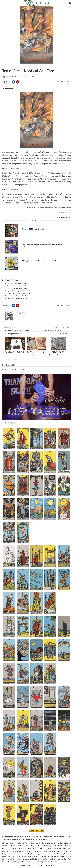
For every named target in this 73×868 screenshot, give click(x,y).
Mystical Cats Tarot (3, 66)
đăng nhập (12, 369)
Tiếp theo (14, 359)
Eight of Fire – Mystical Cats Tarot (18, 291)
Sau (7, 359)
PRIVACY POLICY (26, 865)
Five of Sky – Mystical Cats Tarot (18, 298)
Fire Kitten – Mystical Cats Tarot (57, 330)
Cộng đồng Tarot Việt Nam (13, 837)
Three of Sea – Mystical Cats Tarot (18, 293)
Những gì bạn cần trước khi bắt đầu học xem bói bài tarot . (41, 261)
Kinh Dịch (5, 337)
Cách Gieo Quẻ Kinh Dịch (14, 352)
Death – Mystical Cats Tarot (16, 286)
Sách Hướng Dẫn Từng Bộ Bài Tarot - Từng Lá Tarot (5, 66)
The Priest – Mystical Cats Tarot (18, 283)
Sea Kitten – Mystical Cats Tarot (18, 296)
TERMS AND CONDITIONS (43, 865)
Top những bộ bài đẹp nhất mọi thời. (34, 229)
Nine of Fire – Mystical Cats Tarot (17, 330)
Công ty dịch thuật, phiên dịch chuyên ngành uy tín (30, 839)
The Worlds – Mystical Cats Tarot (18, 288)
